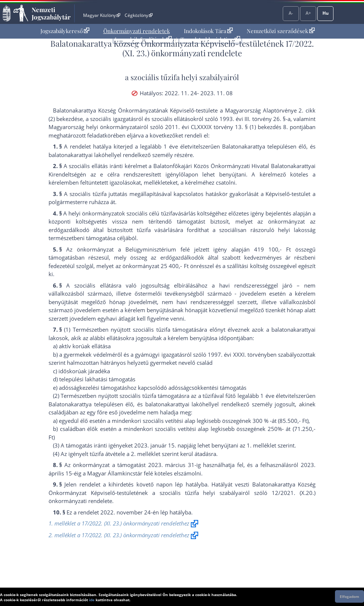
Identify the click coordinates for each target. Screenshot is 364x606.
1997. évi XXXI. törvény (237, 354)
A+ (308, 13)
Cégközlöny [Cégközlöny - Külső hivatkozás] (139, 15)
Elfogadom (349, 596)
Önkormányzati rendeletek (137, 31)
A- (291, 13)
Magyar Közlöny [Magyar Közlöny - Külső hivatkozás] (102, 15)
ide (92, 600)
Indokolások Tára (208, 31)
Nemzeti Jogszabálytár (51, 13)
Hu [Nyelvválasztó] (326, 13)
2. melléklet (146, 454)
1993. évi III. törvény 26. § (253, 119)
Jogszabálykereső (65, 31)
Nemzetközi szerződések (281, 31)
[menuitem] (65, 31)
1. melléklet (261, 445)
